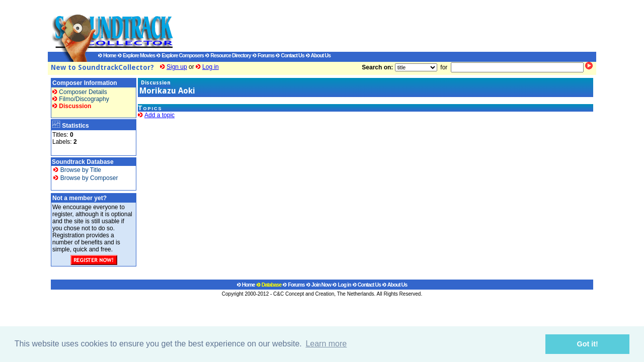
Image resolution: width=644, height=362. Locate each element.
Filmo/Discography (81, 99)
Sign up (177, 67)
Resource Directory (228, 55)
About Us (318, 55)
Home (107, 55)
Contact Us (290, 55)
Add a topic (159, 115)
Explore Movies (136, 55)
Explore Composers (180, 55)
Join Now (319, 285)
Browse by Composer (86, 178)
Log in (211, 67)
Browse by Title (77, 170)
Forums (263, 55)
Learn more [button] (326, 344)
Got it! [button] (588, 344)
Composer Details (80, 92)
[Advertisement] (375, 26)
